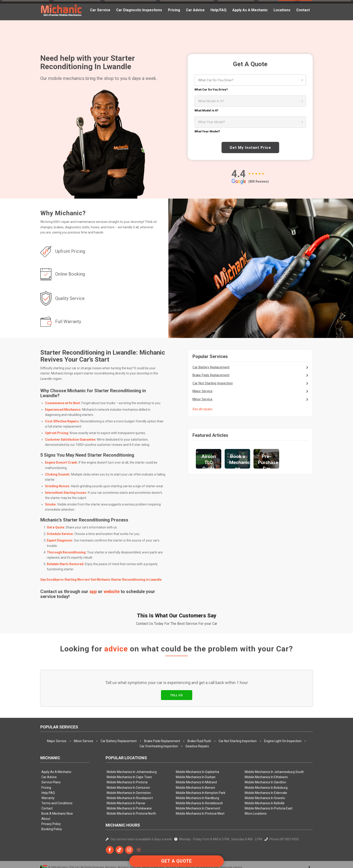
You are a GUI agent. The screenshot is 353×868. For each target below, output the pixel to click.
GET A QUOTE (176, 861)
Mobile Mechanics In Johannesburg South (274, 751)
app (93, 592)
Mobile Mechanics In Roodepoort (130, 777)
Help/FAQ (48, 772)
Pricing (46, 766)
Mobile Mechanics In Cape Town (129, 756)
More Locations (256, 793)
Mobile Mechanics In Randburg (197, 777)
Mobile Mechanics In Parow (126, 782)
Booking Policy (52, 808)
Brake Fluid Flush (199, 720)
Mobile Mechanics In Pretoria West (200, 793)
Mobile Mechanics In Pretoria (127, 761)
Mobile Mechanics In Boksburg (266, 766)
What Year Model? (207, 131)
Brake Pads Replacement (211, 375)
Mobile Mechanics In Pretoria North (131, 793)
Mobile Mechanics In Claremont (198, 787)
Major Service (203, 391)
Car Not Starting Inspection (213, 383)
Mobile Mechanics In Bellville (265, 782)
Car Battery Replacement (211, 367)
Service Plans (51, 761)
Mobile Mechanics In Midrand (196, 761)
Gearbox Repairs (197, 725)
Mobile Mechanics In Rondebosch (199, 782)
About (46, 798)
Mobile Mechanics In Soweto (265, 777)
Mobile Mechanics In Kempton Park (201, 772)
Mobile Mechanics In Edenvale (266, 772)
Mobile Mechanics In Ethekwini (266, 756)
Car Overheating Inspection (159, 725)
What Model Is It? (206, 110)
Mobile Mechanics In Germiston (129, 772)
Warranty (48, 777)
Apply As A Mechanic (56, 751)
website (112, 592)
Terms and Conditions (57, 782)
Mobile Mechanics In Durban (196, 756)
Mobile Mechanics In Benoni (195, 766)
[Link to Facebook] (309, 847)
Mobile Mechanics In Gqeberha (197, 751)
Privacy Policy (51, 803)
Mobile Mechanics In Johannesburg (132, 751)
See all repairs (203, 409)
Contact (47, 787)
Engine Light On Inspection (283, 720)
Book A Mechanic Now (57, 793)
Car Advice (49, 756)
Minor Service (203, 399)
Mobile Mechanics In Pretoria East (269, 787)
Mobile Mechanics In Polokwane (129, 787)
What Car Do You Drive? (211, 90)
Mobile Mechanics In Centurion (128, 766)
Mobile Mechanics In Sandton (265, 761)
